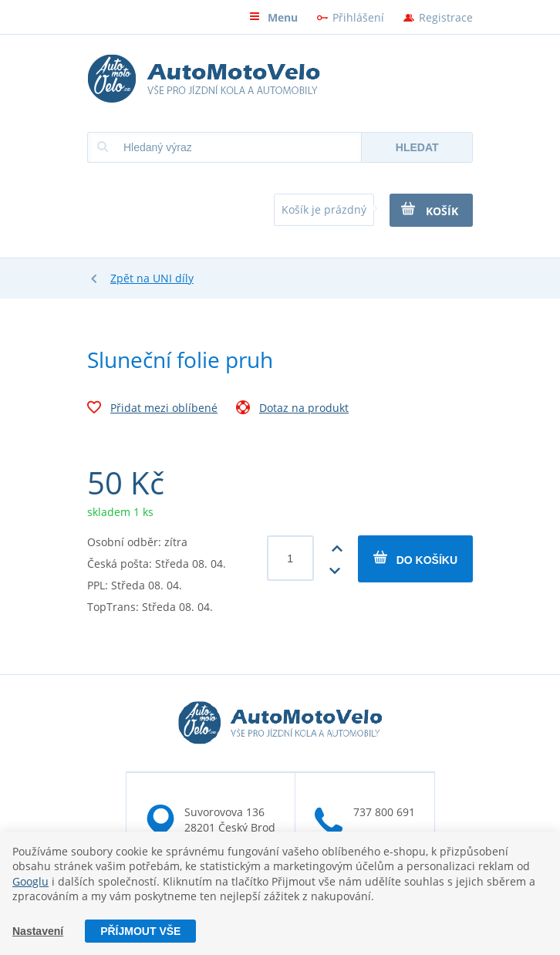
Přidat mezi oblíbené (152, 410)
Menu (273, 17)
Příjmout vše (140, 931)
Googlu (30, 881)
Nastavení (38, 931)
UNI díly (173, 278)
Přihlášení (358, 17)
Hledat (417, 147)
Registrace (446, 17)
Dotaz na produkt (292, 410)
